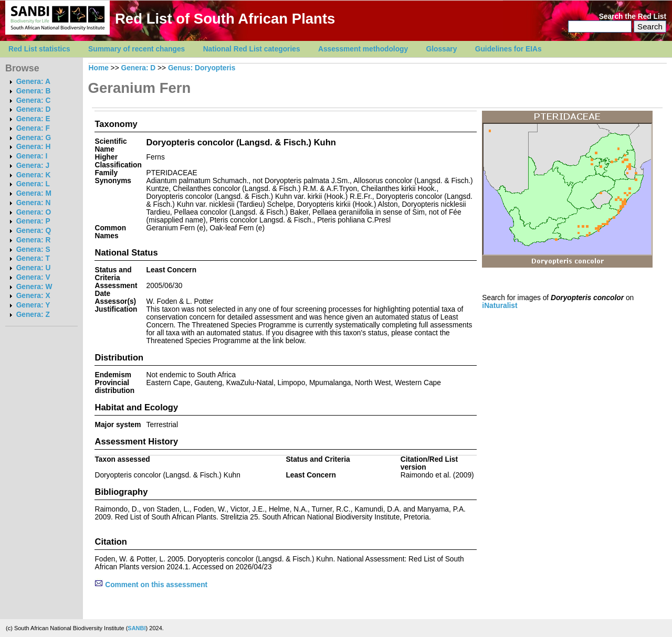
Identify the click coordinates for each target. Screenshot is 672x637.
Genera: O (34, 212)
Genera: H (34, 147)
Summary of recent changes (136, 49)
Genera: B (34, 91)
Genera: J (33, 166)
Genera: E (33, 119)
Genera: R (34, 240)
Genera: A (33, 82)
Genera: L (33, 184)
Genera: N (34, 203)
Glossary (442, 49)
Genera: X (33, 296)
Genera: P (33, 221)
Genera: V (33, 277)
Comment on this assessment (151, 585)
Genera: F (33, 128)
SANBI (136, 628)
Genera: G (34, 138)
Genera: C (34, 100)
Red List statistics (39, 49)
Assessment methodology (363, 49)
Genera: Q (34, 231)
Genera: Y (33, 305)
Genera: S (33, 250)
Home (99, 68)
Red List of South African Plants (225, 19)
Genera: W (34, 287)
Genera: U (34, 268)
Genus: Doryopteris (202, 68)
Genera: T (33, 258)
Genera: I (32, 156)
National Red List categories (252, 49)
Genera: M (34, 193)
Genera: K (34, 175)
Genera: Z (33, 315)
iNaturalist (500, 306)
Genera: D (34, 109)
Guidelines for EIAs (508, 49)
